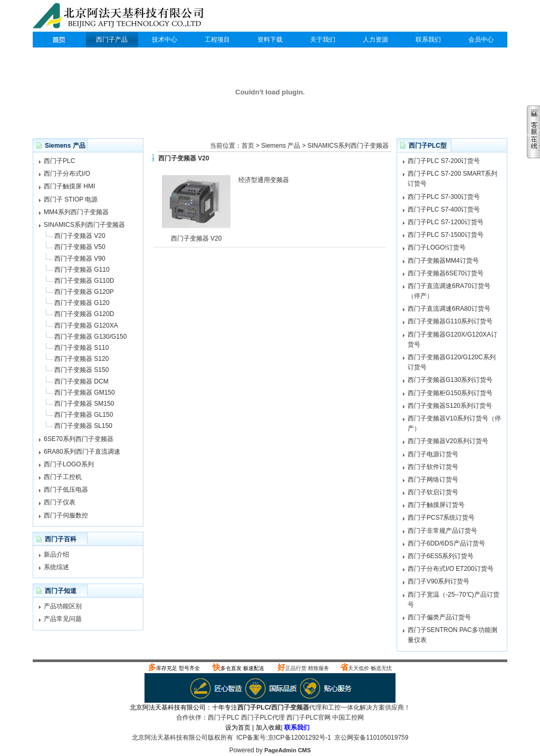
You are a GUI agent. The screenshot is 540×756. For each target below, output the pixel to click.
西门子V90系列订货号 (438, 581)
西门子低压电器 (66, 490)
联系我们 (428, 40)
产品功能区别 (63, 606)
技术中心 (165, 40)
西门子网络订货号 (433, 480)
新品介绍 (56, 554)
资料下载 (270, 40)
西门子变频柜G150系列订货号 (450, 393)
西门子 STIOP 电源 (71, 199)
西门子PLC (59, 40)
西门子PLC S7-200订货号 (444, 161)
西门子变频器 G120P (84, 292)
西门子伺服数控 (66, 515)
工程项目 (217, 40)
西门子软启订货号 (433, 492)
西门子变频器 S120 (81, 359)
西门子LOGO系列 (69, 464)
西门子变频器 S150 (81, 370)
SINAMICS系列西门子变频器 (84, 225)
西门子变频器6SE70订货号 (446, 273)
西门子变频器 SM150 (84, 404)
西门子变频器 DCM (81, 381)
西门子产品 (112, 40)
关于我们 (323, 40)
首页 (248, 146)
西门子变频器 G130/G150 (90, 337)
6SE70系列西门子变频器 (79, 439)
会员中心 (481, 40)
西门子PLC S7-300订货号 (444, 197)
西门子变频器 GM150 (85, 393)
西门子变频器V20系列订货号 (448, 441)
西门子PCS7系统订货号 (441, 518)
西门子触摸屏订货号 (436, 505)
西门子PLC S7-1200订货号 (446, 222)
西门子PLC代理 (121, 17)
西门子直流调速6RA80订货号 (449, 309)
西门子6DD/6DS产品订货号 (446, 543)
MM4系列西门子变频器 (76, 212)
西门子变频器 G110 (82, 270)
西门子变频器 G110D (84, 281)
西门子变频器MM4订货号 (443, 261)
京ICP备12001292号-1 (300, 738)
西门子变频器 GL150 (84, 415)
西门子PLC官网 (308, 717)
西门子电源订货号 (433, 454)
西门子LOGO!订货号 (437, 247)
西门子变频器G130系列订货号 (450, 380)
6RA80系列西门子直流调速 (82, 452)
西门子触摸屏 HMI (69, 186)
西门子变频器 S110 (81, 348)
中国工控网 (348, 717)
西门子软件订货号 (433, 467)
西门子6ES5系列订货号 (441, 556)
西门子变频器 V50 (80, 247)
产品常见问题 (63, 619)
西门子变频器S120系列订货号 (450, 406)
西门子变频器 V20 (80, 236)
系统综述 (56, 567)
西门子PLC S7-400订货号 (444, 209)
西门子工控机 (63, 477)
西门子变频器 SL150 (83, 426)
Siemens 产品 (281, 146)
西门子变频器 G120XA (86, 326)
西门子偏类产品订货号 (439, 617)
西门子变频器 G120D (84, 314)
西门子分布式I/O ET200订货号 (451, 569)
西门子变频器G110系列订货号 (450, 321)
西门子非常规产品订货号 (442, 531)
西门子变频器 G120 (82, 303)
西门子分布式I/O (67, 174)
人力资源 (375, 40)
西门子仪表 (60, 502)
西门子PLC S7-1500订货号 (446, 235)
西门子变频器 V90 (80, 259)
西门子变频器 (290, 707)
